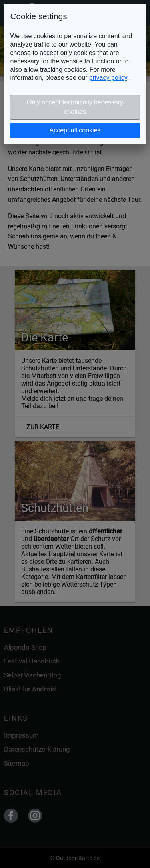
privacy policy (108, 78)
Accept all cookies (75, 130)
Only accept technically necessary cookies (75, 107)
